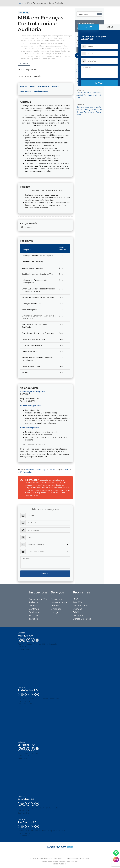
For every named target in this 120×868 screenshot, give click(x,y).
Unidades (56, 609)
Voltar (24, 64)
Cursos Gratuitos (82, 619)
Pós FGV (77, 602)
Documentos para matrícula (59, 601)
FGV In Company (78, 614)
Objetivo (24, 86)
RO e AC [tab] (110, 27)
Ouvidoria (34, 612)
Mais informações (41, 91)
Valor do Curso (26, 91)
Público (33, 86)
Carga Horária (44, 86)
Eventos (55, 606)
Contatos (34, 609)
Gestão (52, 470)
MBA (21, 13)
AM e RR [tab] (89, 27)
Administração (32, 470)
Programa (56, 86)
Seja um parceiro (33, 617)
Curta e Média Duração (81, 607)
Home (20, 3)
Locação (55, 612)
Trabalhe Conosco (34, 604)
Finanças (43, 470)
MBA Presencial (25, 472)
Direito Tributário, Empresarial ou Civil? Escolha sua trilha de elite (89, 95)
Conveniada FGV (38, 599)
